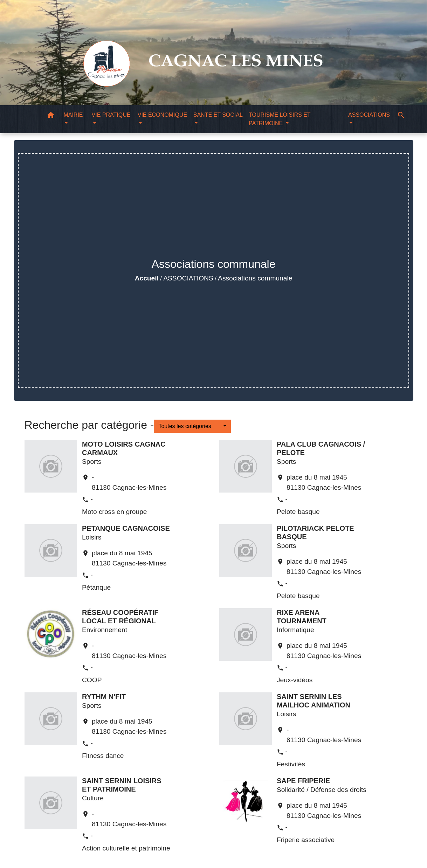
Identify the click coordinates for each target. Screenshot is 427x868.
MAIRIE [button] (73, 115)
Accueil (147, 278)
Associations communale (255, 278)
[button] (51, 116)
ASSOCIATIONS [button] (369, 115)
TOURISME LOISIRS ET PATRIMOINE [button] (280, 119)
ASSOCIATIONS (188, 278)
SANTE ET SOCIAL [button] (218, 115)
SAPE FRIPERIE (303, 781)
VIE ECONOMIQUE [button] (162, 115)
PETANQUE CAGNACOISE (126, 528)
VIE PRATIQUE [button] (111, 115)
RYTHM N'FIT (104, 697)
